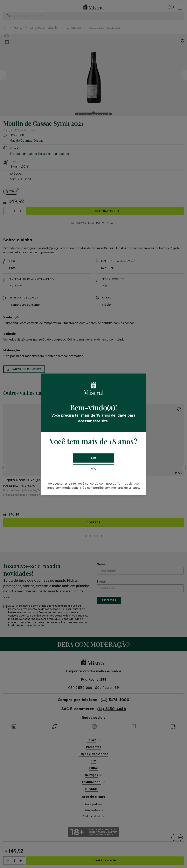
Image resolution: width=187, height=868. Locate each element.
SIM (93, 458)
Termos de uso (128, 484)
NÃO (94, 469)
